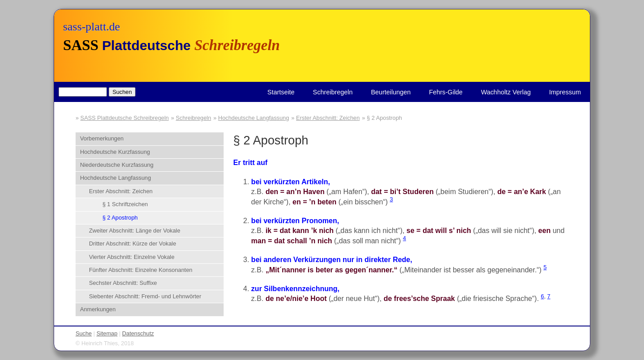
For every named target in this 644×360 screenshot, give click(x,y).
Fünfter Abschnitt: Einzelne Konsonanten (141, 270)
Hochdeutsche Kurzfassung (115, 152)
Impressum (565, 92)
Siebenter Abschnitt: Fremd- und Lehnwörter (145, 296)
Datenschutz (138, 333)
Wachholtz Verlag (506, 92)
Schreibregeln (333, 92)
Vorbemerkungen (102, 138)
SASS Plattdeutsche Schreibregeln (125, 118)
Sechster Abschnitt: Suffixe (123, 283)
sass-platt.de (91, 27)
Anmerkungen (98, 309)
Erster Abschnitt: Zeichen (328, 118)
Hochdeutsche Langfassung (254, 118)
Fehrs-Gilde (446, 92)
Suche (84, 333)
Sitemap (107, 333)
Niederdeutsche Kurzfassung (117, 165)
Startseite (281, 92)
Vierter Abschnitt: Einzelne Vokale (132, 257)
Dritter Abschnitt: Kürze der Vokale (133, 244)
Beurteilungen (391, 92)
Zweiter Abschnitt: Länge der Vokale (135, 231)
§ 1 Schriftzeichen (125, 204)
